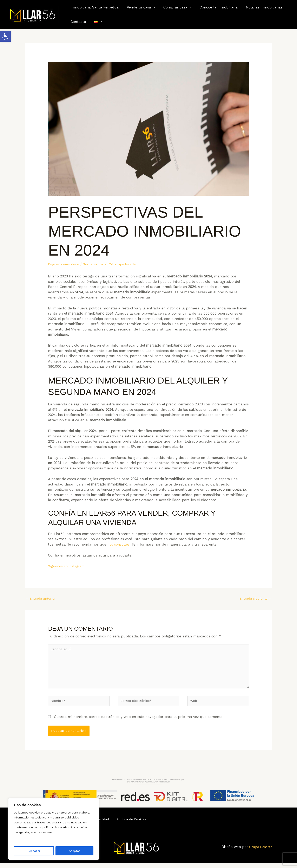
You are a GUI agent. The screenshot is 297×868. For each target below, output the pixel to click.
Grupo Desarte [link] (260, 852)
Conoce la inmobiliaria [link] (214, 7)
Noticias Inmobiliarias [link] (259, 7)
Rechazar (34, 851)
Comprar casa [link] (172, 7)
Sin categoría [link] (97, 264)
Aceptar (74, 851)
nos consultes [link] (119, 544)
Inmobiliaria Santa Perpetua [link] (94, 7)
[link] (5, 36)
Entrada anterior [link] (42, 599)
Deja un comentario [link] (65, 264)
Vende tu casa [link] (137, 7)
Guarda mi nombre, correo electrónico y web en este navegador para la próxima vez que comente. (139, 721)
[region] (54, 829)
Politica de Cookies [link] (129, 824)
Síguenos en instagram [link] (68, 566)
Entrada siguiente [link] (254, 599)
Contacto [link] (78, 22)
